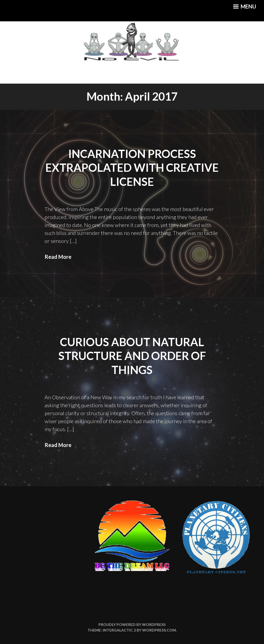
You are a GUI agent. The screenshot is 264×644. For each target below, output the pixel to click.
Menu (245, 6)
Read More (58, 257)
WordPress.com (159, 630)
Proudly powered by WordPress (132, 624)
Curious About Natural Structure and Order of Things (132, 356)
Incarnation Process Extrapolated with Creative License (132, 168)
